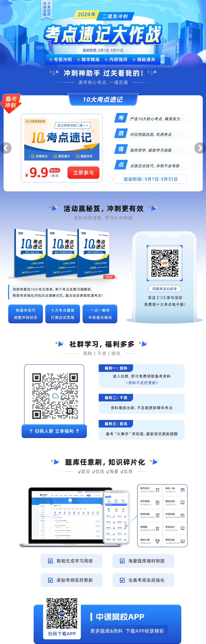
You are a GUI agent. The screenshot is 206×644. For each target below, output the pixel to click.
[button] (6, 148)
